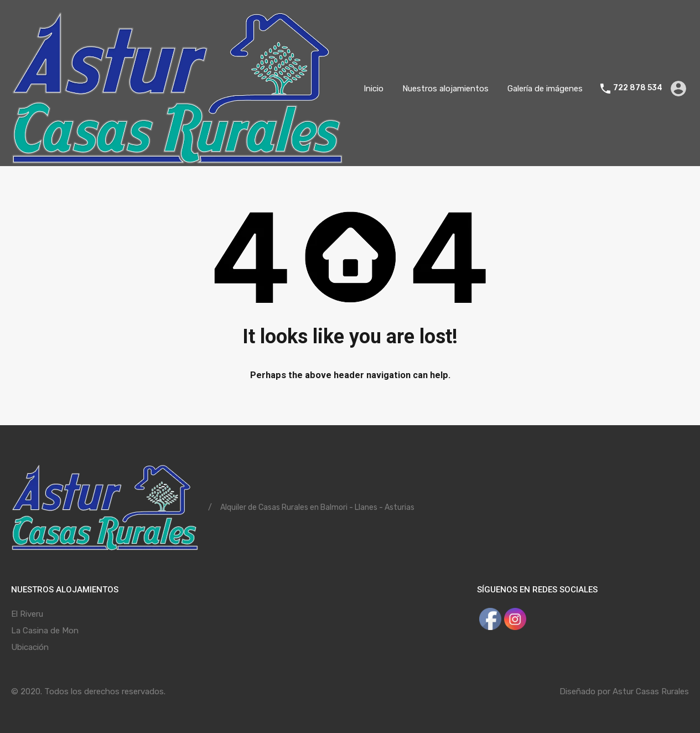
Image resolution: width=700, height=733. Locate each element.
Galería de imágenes (545, 89)
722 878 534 (638, 88)
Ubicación (30, 647)
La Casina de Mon (45, 631)
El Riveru (27, 614)
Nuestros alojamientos (445, 89)
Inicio (374, 89)
